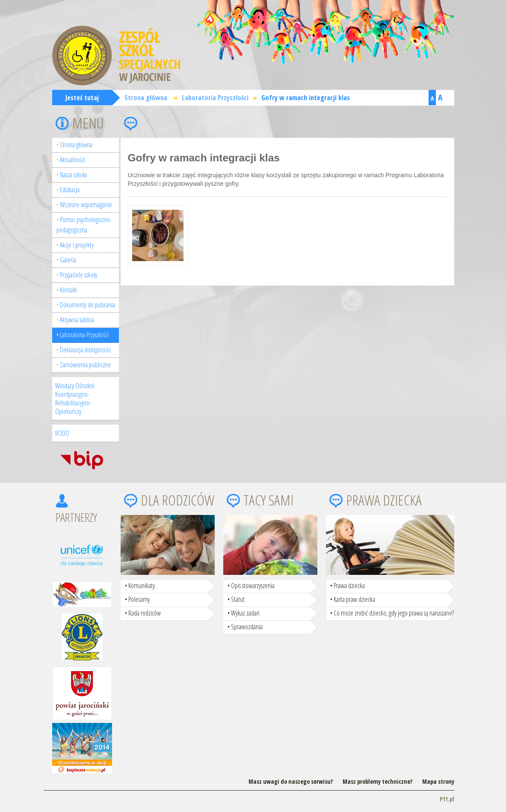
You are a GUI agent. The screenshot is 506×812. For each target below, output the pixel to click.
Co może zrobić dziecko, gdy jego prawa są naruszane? (394, 613)
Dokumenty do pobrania (87, 305)
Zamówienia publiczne (85, 365)
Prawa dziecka (349, 586)
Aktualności (72, 160)
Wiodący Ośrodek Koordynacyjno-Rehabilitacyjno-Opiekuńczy (75, 399)
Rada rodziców (145, 613)
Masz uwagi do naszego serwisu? (291, 781)
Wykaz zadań (245, 613)
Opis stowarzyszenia (253, 586)
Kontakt (68, 290)
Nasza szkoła (73, 175)
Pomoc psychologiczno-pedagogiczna (84, 225)
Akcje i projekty (77, 245)
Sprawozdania (247, 627)
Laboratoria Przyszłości (215, 98)
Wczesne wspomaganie (86, 205)
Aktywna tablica (77, 320)
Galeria (68, 260)
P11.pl (447, 799)
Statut (238, 599)
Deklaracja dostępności (85, 350)
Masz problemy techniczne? (377, 781)
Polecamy (139, 599)
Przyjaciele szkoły (78, 275)
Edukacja (70, 190)
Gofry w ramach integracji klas (306, 98)
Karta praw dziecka (354, 599)
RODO (62, 433)
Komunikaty (142, 586)
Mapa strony (438, 781)
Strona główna (146, 98)
